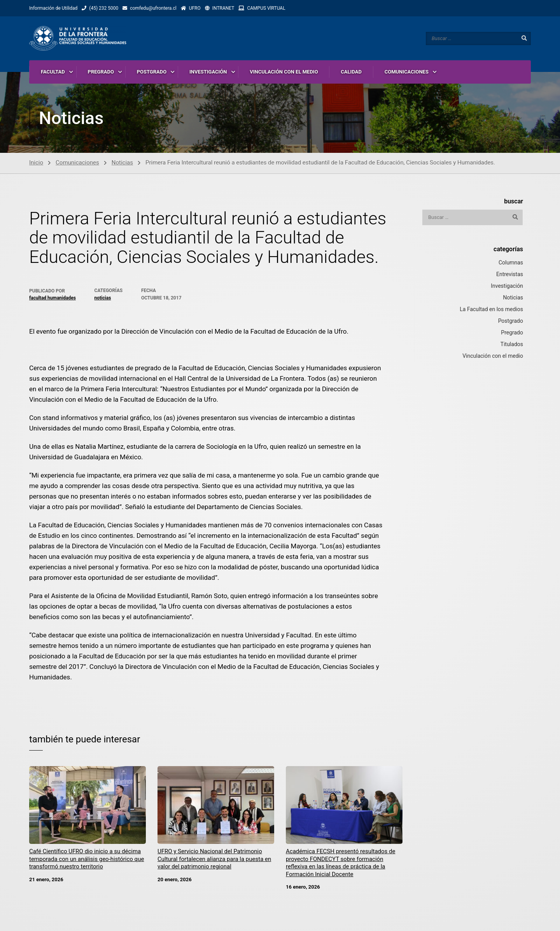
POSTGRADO (152, 72)
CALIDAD (351, 72)
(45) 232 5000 (104, 8)
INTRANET (223, 8)
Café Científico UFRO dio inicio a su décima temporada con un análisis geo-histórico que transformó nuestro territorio (87, 859)
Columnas (511, 262)
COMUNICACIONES (407, 72)
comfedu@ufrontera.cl (153, 8)
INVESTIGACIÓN (208, 72)
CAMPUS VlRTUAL (266, 8)
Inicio (36, 163)
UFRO (195, 8)
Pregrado (512, 332)
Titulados (512, 344)
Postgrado (511, 321)
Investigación (507, 286)
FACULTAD (53, 72)
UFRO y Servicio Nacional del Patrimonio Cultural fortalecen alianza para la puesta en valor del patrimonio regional (214, 859)
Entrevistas (510, 274)
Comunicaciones (77, 163)
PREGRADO (101, 72)
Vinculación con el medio (493, 356)
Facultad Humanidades (52, 298)
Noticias (122, 163)
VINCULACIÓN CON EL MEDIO (284, 72)
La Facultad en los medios (491, 309)
